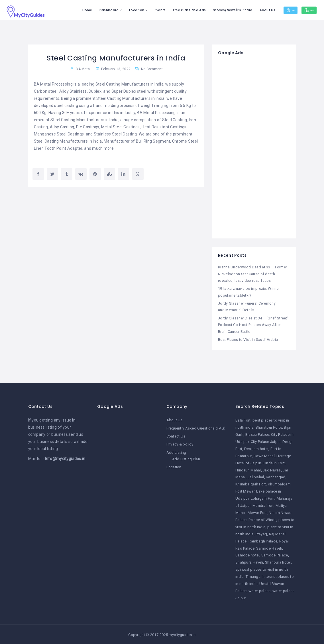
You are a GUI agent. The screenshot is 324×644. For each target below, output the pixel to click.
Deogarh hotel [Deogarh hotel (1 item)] (256, 448)
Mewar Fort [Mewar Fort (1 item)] (257, 512)
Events (139, 10)
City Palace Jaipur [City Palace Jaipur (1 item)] (266, 441)
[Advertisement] (254, 147)
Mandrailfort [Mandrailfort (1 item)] (263, 505)
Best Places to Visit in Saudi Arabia (248, 339)
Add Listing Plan (186, 458)
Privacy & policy (180, 443)
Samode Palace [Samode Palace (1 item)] (275, 555)
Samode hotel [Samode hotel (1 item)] (247, 555)
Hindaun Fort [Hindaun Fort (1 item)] (274, 462)
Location (116, 10)
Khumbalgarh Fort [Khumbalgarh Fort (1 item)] (251, 484)
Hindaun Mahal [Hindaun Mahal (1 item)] (248, 469)
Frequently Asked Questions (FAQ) (196, 427)
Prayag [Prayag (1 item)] (261, 533)
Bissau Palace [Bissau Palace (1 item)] (257, 434)
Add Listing (176, 451)
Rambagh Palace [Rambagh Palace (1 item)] (263, 540)
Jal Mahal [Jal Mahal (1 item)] (256, 476)
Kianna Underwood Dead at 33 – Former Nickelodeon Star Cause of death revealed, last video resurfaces (252, 274)
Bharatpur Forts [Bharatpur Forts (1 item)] (269, 427)
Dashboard (88, 10)
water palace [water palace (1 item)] (259, 590)
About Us (246, 10)
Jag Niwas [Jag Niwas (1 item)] (272, 469)
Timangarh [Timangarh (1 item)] (255, 576)
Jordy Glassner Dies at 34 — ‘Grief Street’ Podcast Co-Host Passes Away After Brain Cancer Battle (253, 324)
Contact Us (176, 435)
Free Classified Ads (168, 10)
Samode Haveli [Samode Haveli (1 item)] (269, 547)
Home (66, 10)
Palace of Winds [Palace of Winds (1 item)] (262, 519)
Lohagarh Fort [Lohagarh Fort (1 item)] (263, 498)
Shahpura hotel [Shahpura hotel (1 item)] (278, 562)
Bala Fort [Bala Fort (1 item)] (243, 420)
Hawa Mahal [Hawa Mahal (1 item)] (264, 455)
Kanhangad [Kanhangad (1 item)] (276, 476)
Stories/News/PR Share (211, 10)
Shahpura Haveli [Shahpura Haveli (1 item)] (249, 562)
